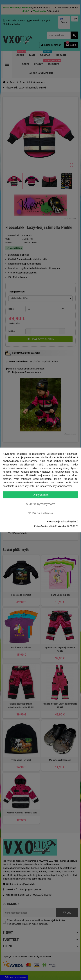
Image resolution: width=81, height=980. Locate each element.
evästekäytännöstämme (59, 486)
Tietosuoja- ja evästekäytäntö (62, 522)
